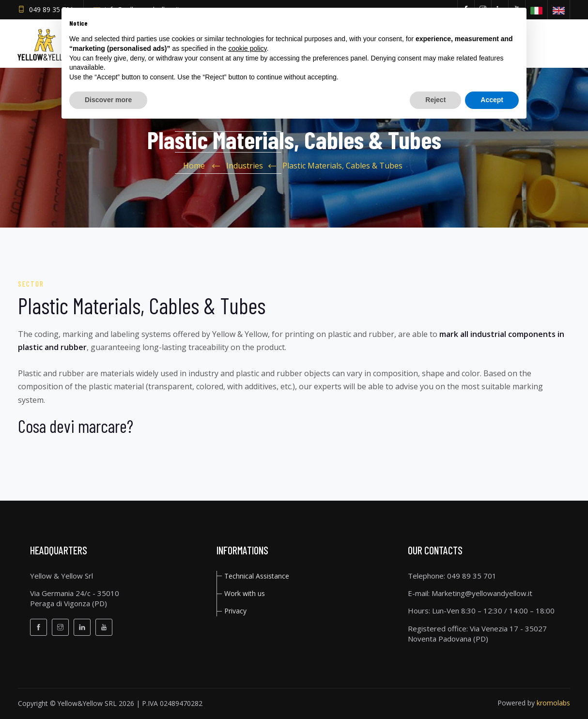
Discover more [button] (108, 100)
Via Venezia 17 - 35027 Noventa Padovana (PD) (477, 634)
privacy (235, 611)
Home (194, 166)
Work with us (245, 593)
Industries (245, 166)
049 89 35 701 (51, 9)
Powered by (534, 703)
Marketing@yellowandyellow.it (482, 593)
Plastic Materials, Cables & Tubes (342, 166)
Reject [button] (435, 100)
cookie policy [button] (247, 48)
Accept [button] (492, 100)
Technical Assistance (257, 576)
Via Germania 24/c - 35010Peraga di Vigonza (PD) (75, 598)
